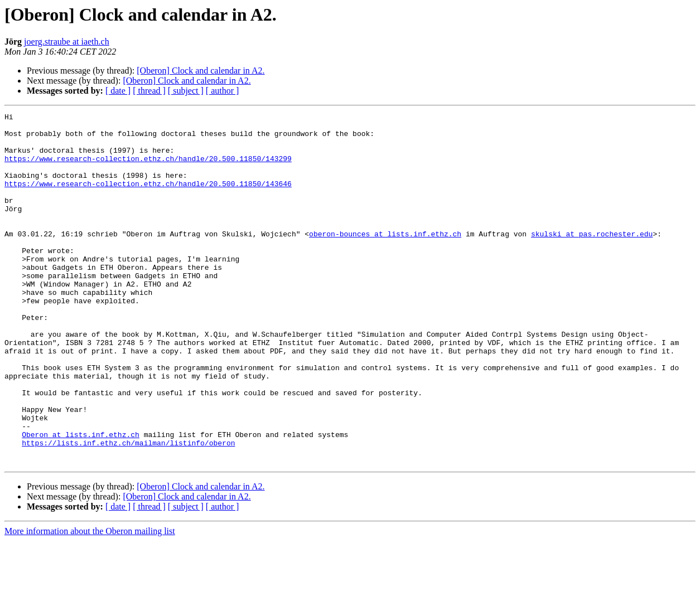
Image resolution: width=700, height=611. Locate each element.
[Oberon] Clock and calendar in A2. (201, 71)
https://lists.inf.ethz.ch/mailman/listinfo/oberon (128, 510)
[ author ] (223, 91)
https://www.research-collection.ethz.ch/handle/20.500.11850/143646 (148, 198)
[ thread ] (149, 91)
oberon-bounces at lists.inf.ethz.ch (385, 259)
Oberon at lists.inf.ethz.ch (81, 500)
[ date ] (118, 91)
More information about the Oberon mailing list (90, 601)
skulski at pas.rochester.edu (592, 259)
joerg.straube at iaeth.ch (67, 42)
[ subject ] (186, 91)
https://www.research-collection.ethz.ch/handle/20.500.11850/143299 (148, 168)
